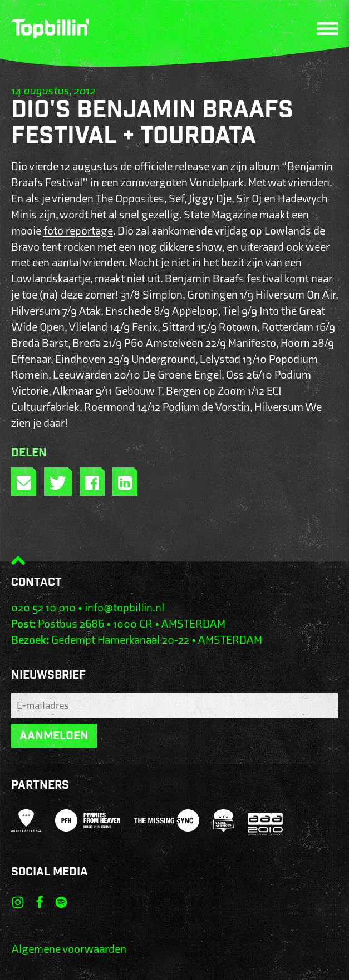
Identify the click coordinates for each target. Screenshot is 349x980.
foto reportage (78, 231)
